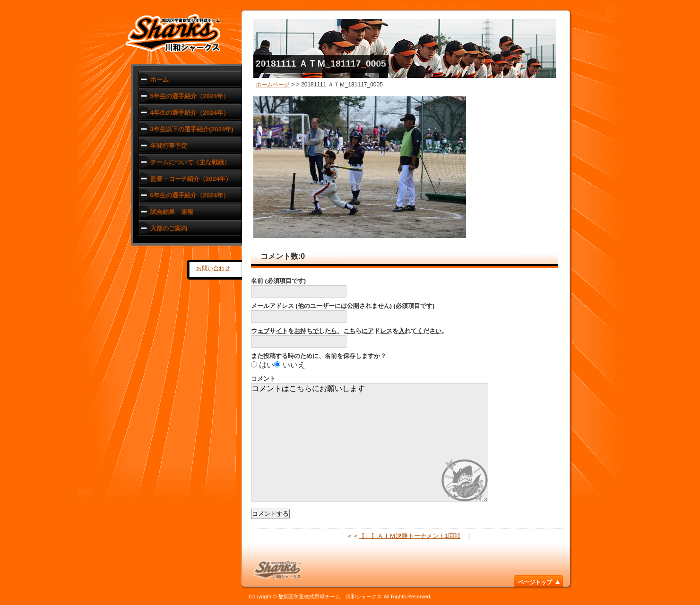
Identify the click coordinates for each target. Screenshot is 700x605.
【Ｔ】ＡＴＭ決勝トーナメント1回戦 (410, 536)
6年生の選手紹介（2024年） (190, 195)
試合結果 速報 (172, 212)
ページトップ (535, 582)
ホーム (160, 80)
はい (267, 365)
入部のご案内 (169, 228)
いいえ (294, 365)
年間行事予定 (169, 146)
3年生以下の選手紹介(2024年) (192, 129)
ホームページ (273, 85)
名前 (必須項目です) (278, 281)
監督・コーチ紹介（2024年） (191, 179)
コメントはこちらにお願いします (370, 443)
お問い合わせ (213, 268)
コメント (263, 379)
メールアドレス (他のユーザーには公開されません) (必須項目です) (343, 306)
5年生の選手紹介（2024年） (190, 96)
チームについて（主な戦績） (190, 162)
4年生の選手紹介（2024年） (190, 113)
